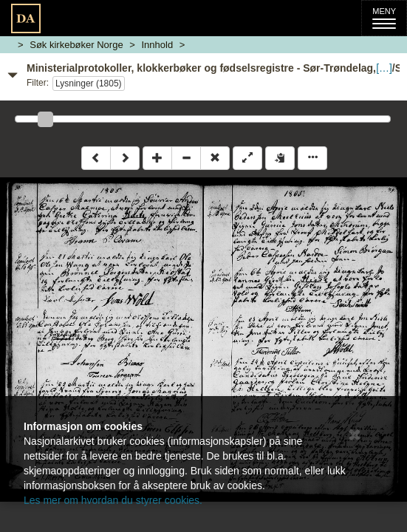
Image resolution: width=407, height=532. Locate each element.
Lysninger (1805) (89, 83)
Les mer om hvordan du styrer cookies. (113, 500)
